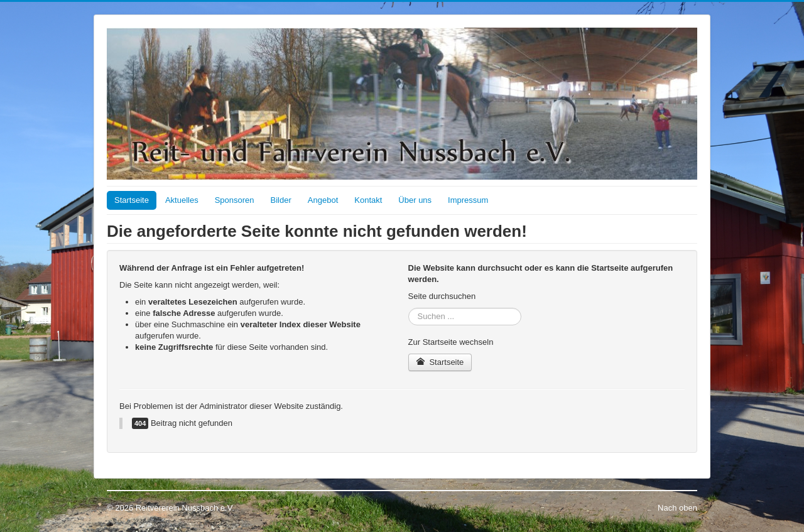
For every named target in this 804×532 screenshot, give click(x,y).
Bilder (281, 200)
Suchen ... (409, 308)
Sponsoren (235, 200)
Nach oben (677, 508)
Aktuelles (182, 200)
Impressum (468, 200)
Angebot (323, 200)
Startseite (132, 200)
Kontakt (368, 200)
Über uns (415, 200)
